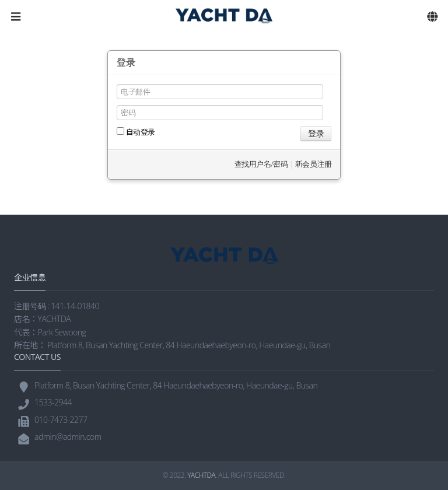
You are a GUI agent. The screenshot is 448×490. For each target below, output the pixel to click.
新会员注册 (314, 164)
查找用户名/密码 (261, 164)
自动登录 (136, 132)
